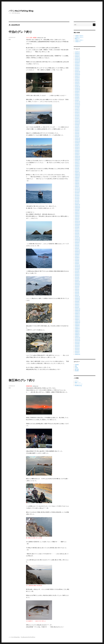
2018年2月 (77, 185)
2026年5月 (77, 52)
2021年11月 (77, 122)
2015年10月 (77, 224)
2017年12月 (77, 188)
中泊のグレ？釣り (20, 32)
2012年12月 (77, 265)
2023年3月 (77, 97)
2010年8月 (77, 301)
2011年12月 (77, 282)
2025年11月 (77, 60)
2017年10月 (77, 191)
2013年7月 (77, 256)
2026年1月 (77, 57)
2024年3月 (77, 82)
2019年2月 (77, 170)
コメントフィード (79, 384)
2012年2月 (77, 279)
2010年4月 (77, 306)
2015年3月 (77, 233)
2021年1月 (77, 137)
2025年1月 (77, 70)
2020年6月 (77, 147)
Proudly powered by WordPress (28, 637)
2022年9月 (77, 106)
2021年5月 (77, 131)
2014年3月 (77, 245)
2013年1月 (77, 264)
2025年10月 (77, 61)
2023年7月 (77, 93)
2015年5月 (77, 230)
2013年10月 (77, 253)
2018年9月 (77, 177)
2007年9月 (77, 342)
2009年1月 (77, 320)
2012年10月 (77, 268)
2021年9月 (77, 125)
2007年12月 (77, 338)
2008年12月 (77, 321)
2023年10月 (77, 90)
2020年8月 (77, 144)
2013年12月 (77, 250)
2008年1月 (77, 336)
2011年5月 (77, 289)
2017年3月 (77, 200)
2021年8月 (77, 126)
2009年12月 (78, 309)
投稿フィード (78, 383)
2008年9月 (77, 324)
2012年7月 (77, 273)
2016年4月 (77, 215)
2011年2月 (77, 294)
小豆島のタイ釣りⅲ (79, 37)
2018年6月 (77, 179)
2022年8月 (77, 108)
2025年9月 (77, 63)
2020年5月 (77, 149)
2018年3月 (77, 184)
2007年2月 (77, 351)
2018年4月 (77, 182)
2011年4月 (77, 291)
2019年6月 (77, 164)
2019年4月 (77, 167)
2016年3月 (77, 217)
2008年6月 (77, 329)
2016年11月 (77, 206)
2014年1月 (77, 249)
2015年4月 (77, 232)
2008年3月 (77, 333)
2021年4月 (77, 132)
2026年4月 (77, 54)
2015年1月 (77, 236)
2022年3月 (77, 115)
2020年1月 (77, 155)
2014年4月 (77, 244)
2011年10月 (77, 285)
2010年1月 (77, 307)
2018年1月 (77, 187)
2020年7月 (77, 146)
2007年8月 (77, 344)
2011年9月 (77, 286)
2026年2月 (77, 55)
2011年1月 (77, 295)
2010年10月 (77, 300)
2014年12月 (77, 238)
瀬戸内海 (77, 369)
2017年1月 (77, 203)
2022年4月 (77, 114)
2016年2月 (77, 218)
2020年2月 (77, 153)
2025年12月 (77, 58)
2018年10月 (77, 176)
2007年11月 (77, 339)
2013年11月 (77, 252)
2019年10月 (77, 159)
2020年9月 (77, 143)
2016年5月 (77, 214)
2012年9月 (77, 270)
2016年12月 (77, 205)
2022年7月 (77, 109)
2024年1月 (77, 85)
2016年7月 (77, 212)
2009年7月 (77, 314)
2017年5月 (77, 197)
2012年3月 (77, 277)
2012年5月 (77, 276)
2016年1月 (77, 220)
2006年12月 (78, 354)
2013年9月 (77, 255)
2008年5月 (77, 330)
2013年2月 (77, 262)
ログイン (77, 381)
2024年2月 (77, 84)
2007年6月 (77, 345)
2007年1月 (77, 353)
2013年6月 (77, 258)
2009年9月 (77, 312)
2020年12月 (77, 138)
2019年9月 (77, 161)
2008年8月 (77, 326)
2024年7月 (77, 76)
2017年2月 (77, 202)
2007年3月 (77, 350)
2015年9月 (77, 226)
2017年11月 (77, 190)
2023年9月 (77, 91)
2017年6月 (77, 196)
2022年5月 (77, 112)
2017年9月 (77, 193)
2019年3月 (77, 168)
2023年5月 (77, 94)
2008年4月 (77, 332)
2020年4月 (77, 150)
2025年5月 (77, 67)
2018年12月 (77, 173)
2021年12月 (77, 120)
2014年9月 (77, 242)
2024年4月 (77, 81)
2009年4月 (77, 317)
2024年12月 (77, 72)
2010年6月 (77, 303)
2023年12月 (77, 87)
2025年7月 (77, 64)
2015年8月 (77, 227)
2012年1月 (77, 280)
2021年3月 (77, 134)
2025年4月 (77, 69)
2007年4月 (77, 348)
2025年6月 (77, 66)
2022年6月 (77, 111)
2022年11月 (77, 103)
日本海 (76, 368)
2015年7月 (77, 229)
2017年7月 (77, 194)
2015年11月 (77, 223)
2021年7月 (77, 128)
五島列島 (77, 365)
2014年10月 (77, 241)
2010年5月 (77, 304)
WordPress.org (78, 386)
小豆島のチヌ (78, 42)
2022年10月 (77, 105)
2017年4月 (77, 199)
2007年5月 (77, 347)
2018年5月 (77, 180)
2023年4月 (77, 96)
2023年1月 (77, 100)
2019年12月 (77, 156)
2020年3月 (77, 152)
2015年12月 (77, 221)
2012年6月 (77, 274)
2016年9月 (77, 209)
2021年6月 (77, 129)
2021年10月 (77, 123)
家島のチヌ (77, 39)
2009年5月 (77, 315)
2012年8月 (77, 271)
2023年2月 (77, 99)
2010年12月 (77, 297)
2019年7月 (77, 162)
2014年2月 (77, 247)
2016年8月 (77, 211)
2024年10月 (77, 75)
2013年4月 (77, 259)
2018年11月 (77, 174)
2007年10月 (77, 341)
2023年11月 (77, 88)
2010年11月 (77, 298)
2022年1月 (77, 119)
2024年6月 (77, 78)
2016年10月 (77, 208)
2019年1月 (77, 171)
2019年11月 (77, 158)
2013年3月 (77, 261)
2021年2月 (77, 135)
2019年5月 (77, 165)
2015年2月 (77, 235)
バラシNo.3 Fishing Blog (21, 11)
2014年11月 (77, 239)
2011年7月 (77, 288)
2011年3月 (77, 292)
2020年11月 (77, 140)
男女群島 (77, 371)
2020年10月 (77, 141)
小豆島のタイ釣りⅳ (79, 36)
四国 (10, 39)
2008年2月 (77, 335)
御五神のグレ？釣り (22, 380)
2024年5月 (77, 79)
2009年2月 (77, 318)
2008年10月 (77, 323)
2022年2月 (77, 117)
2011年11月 (77, 283)
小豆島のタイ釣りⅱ (79, 40)
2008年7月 (77, 327)
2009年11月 (77, 310)
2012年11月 (77, 267)
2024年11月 (77, 73)
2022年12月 (77, 102)
